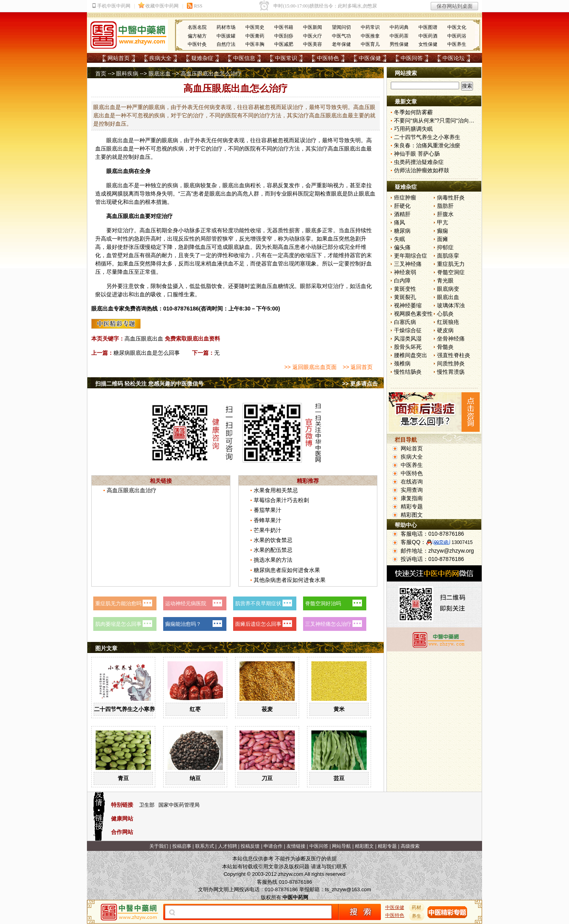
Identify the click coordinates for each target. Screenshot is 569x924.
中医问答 (412, 58)
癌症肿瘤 (405, 198)
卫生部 (147, 805)
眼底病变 (448, 289)
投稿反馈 (250, 846)
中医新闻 (313, 27)
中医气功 (341, 36)
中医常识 (286, 58)
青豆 (123, 778)
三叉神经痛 (408, 264)
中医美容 (313, 44)
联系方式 (205, 846)
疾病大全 (160, 58)
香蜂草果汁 (268, 520)
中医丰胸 (255, 44)
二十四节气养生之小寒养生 (127, 709)
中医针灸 (197, 44)
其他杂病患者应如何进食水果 (290, 580)
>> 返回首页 (358, 367)
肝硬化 (402, 206)
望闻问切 (341, 27)
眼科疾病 (127, 73)
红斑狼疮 (448, 322)
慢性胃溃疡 (451, 372)
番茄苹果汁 (268, 510)
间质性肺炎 (451, 363)
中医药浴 (457, 36)
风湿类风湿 (408, 339)
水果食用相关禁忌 (276, 490)
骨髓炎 (445, 347)
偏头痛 (402, 247)
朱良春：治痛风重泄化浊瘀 (427, 145)
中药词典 (399, 27)
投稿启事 (182, 846)
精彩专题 (412, 506)
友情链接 (296, 846)
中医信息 (244, 58)
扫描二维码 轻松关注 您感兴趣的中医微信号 (149, 384)
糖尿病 (402, 231)
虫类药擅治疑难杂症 (419, 162)
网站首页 (119, 58)
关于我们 (159, 846)
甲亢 (443, 222)
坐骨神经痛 (451, 339)
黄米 (339, 709)
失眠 (399, 239)
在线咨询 (412, 482)
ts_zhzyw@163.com (348, 889)
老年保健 (341, 44)
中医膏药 (255, 36)
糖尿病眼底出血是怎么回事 (147, 353)
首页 (101, 73)
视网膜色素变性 (413, 314)
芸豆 (339, 778)
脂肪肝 (445, 206)
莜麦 (267, 709)
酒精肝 (402, 214)
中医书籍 (284, 27)
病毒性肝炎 (451, 198)
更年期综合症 (411, 256)
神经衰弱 (405, 272)
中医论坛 (454, 58)
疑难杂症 (202, 58)
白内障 (402, 280)
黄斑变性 (405, 289)
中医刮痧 (284, 36)
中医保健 (370, 58)
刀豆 (267, 778)
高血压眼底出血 (144, 339)
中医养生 (457, 44)
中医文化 (457, 27)
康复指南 (412, 498)
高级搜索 (410, 846)
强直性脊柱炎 (454, 355)
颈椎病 (402, 363)
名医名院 (197, 27)
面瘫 (443, 239)
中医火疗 (313, 36)
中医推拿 (370, 36)
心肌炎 (445, 314)
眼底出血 (160, 73)
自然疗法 (226, 44)
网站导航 (341, 846)
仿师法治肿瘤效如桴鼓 (422, 170)
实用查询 (412, 490)
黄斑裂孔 (405, 297)
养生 (417, 916)
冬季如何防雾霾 (413, 112)
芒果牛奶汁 (268, 530)
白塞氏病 (405, 322)
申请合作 (273, 846)
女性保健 (428, 44)
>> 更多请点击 (360, 384)
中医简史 (255, 27)
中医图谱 (428, 27)
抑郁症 (445, 247)
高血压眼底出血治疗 (132, 490)
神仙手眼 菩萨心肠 (417, 154)
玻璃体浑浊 (451, 305)
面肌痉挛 (448, 256)
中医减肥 (284, 44)
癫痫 (443, 231)
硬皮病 (445, 330)
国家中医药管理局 (179, 805)
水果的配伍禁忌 (273, 550)
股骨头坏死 (408, 347)
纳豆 (195, 778)
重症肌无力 (451, 264)
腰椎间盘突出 (411, 355)
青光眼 (445, 280)
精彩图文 (412, 515)
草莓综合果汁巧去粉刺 (281, 500)
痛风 (399, 222)
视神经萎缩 (408, 305)
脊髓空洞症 (451, 272)
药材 (417, 907)
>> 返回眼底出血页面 (310, 367)
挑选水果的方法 (273, 560)
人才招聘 (228, 846)
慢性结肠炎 (408, 372)
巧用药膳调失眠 (413, 129)
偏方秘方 (197, 36)
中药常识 (370, 27)
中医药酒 (428, 36)
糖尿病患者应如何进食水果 (287, 570)
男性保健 (399, 44)
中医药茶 (399, 36)
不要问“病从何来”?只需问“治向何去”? (439, 120)
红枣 (195, 709)
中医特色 (328, 58)
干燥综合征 (408, 330)
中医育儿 (370, 44)
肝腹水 (445, 214)
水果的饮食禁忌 (273, 540)
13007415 (462, 542)
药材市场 (226, 27)
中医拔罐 (226, 36)
